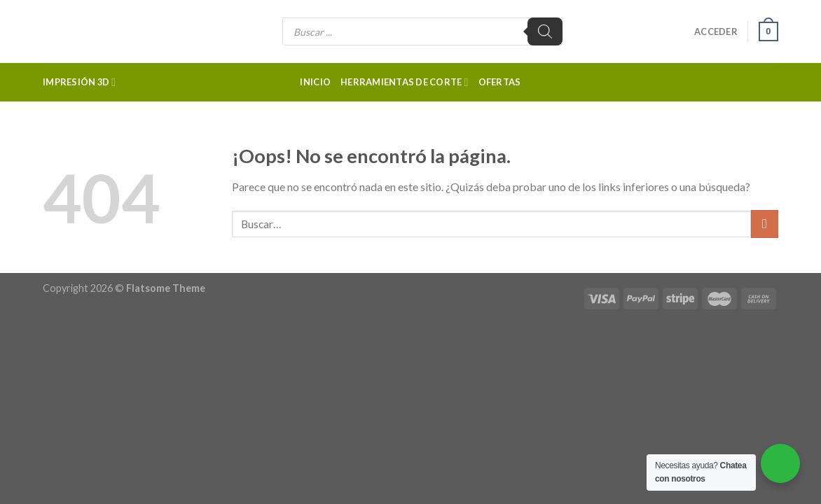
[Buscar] (545, 31)
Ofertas (500, 82)
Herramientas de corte (405, 82)
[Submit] (765, 224)
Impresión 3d (79, 82)
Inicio (315, 82)
